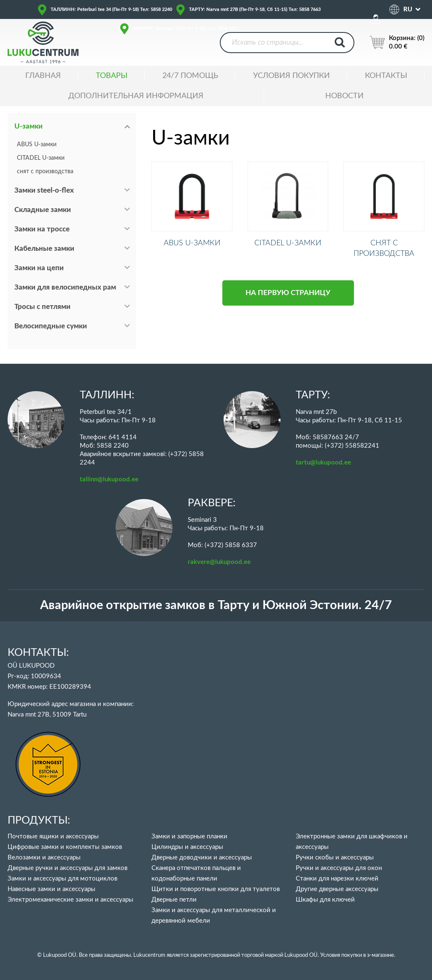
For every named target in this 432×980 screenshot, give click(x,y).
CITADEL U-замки (41, 158)
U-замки (28, 126)
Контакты (386, 76)
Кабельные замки (44, 248)
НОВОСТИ (344, 96)
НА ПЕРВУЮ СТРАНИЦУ (288, 302)
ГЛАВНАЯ (43, 76)
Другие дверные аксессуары (337, 889)
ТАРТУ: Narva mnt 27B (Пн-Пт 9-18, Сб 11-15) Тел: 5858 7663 (255, 9)
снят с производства (45, 172)
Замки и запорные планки (189, 836)
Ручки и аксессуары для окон (339, 868)
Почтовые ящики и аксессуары (53, 836)
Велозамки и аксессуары (44, 858)
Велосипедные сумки (51, 326)
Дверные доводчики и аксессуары (202, 858)
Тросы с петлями (42, 307)
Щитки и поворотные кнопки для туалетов (216, 889)
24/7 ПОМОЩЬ (190, 76)
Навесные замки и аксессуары (51, 889)
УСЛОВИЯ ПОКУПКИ (292, 76)
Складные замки (43, 210)
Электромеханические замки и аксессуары (70, 900)
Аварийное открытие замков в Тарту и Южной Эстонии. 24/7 (216, 605)
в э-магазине (379, 955)
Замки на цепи (39, 268)
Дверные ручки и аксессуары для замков (67, 868)
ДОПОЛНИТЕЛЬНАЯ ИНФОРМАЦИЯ (136, 96)
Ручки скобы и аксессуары (335, 858)
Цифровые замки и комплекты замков (65, 847)
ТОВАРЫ (112, 76)
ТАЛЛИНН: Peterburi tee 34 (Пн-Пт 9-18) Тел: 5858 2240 (111, 9)
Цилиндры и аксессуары (187, 847)
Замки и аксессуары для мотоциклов (62, 879)
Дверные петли (174, 900)
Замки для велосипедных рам (65, 287)
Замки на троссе (42, 229)
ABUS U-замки (37, 145)
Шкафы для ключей (325, 900)
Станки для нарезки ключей (337, 879)
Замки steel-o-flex (44, 190)
